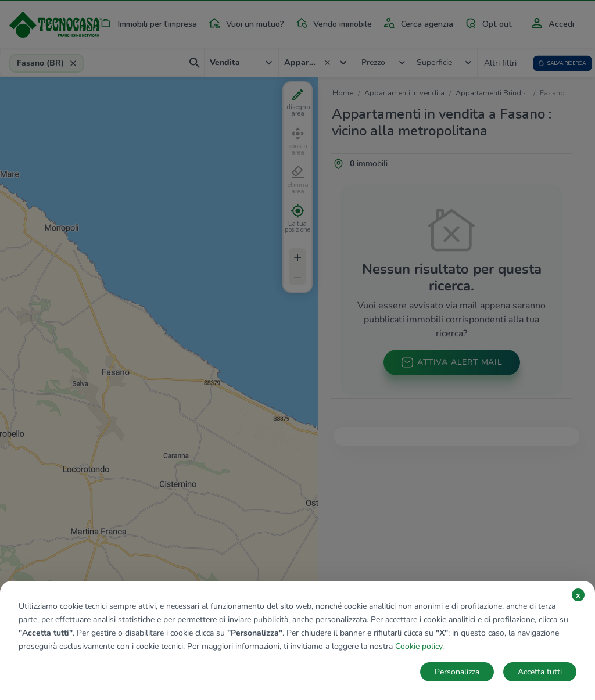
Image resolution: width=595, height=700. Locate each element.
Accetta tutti (540, 672)
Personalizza (457, 672)
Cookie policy (419, 646)
